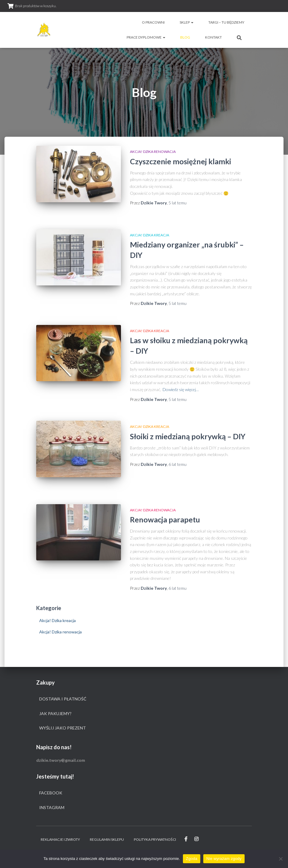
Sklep (187, 22)
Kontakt (213, 37)
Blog (185, 37)
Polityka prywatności (155, 839)
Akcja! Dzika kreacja (150, 235)
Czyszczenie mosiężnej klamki (181, 161)
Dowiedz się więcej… (181, 389)
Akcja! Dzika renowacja (153, 152)
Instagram (52, 807)
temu (178, 203)
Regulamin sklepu (107, 839)
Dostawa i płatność (63, 699)
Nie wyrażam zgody (224, 859)
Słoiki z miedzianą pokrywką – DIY (188, 436)
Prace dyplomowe (146, 37)
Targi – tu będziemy (226, 22)
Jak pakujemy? (55, 713)
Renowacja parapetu (165, 519)
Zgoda (192, 859)
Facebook (51, 793)
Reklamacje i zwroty (60, 839)
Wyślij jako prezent (63, 728)
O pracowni (153, 22)
